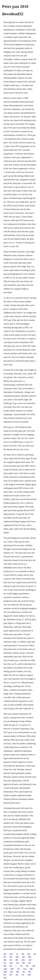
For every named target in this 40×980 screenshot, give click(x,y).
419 (5, 954)
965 (17, 960)
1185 (11, 963)
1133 (30, 960)
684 (12, 972)
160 (29, 963)
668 (18, 972)
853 (11, 966)
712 (21, 966)
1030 (5, 972)
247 (5, 957)
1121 (25, 969)
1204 (33, 966)
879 (11, 975)
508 (24, 963)
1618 (5, 969)
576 (18, 969)
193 (17, 975)
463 (29, 954)
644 (5, 960)
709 (23, 954)
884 (29, 957)
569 (31, 969)
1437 (11, 954)
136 (27, 966)
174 (23, 975)
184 (11, 957)
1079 (12, 969)
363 (18, 963)
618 (5, 978)
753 (5, 963)
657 (24, 957)
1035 (17, 957)
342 (11, 960)
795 (24, 972)
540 (5, 966)
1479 (29, 975)
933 (5, 975)
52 (17, 954)
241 (35, 954)
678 (29, 972)
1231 (23, 960)
